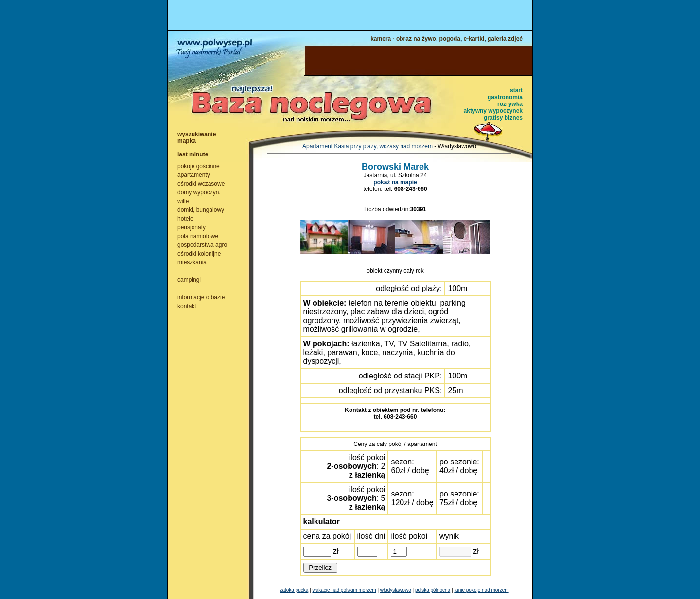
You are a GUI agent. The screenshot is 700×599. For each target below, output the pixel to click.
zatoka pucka (294, 590)
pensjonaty (192, 227)
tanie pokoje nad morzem (481, 590)
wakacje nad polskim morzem (344, 590)
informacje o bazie (201, 297)
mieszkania (192, 262)
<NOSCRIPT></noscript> (350, 15)
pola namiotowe (198, 236)
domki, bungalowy (201, 210)
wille (183, 201)
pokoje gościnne (199, 166)
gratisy (493, 118)
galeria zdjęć (505, 39)
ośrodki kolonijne (199, 254)
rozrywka (510, 104)
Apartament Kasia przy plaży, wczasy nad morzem (367, 146)
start (516, 90)
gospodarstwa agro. (203, 245)
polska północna (433, 590)
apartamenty (194, 175)
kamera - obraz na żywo (403, 39)
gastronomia (505, 97)
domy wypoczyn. (199, 192)
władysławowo (396, 590)
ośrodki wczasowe (201, 184)
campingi (189, 280)
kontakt (187, 306)
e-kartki (474, 39)
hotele (185, 219)
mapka (187, 141)
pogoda (450, 39)
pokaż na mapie (395, 182)
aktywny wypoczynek (493, 111)
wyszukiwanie (197, 134)
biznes (514, 118)
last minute (193, 154)
